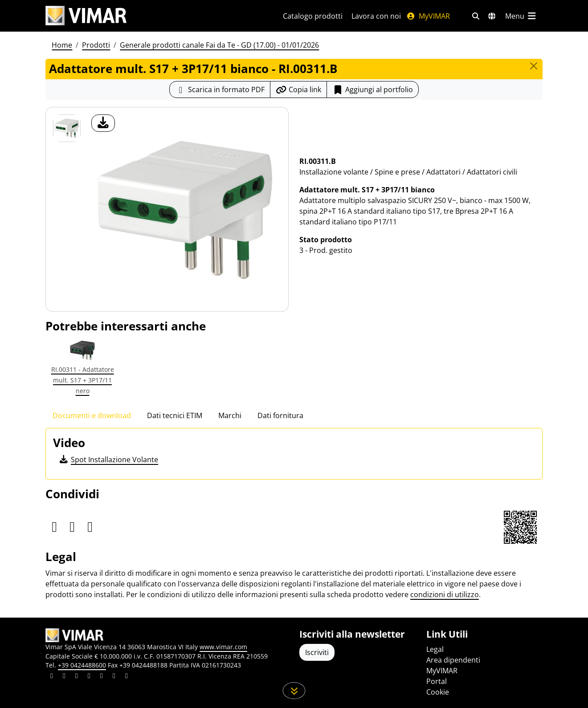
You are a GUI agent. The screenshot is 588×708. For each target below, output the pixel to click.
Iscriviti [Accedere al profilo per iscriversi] (317, 652)
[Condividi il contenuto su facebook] (64, 677)
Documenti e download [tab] (92, 415)
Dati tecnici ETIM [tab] (175, 415)
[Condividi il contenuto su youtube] (102, 677)
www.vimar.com (223, 647)
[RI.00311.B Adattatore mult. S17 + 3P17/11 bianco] (67, 128)
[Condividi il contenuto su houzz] (114, 677)
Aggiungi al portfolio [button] (373, 90)
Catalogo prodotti (313, 16)
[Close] (534, 66)
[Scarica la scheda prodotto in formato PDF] (220, 90)
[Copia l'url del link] (298, 90)
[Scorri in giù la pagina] (294, 691)
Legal (435, 649)
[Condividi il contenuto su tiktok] (127, 677)
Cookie (438, 692)
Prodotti (96, 45)
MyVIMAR (428, 16)
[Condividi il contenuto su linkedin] (52, 677)
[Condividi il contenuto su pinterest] (77, 677)
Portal (437, 681)
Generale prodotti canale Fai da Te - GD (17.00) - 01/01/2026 (219, 45)
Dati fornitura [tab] (280, 415)
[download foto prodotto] (103, 123)
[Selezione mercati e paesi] (492, 16)
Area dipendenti (453, 660)
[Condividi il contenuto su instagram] (89, 677)
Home (62, 45)
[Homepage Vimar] (86, 16)
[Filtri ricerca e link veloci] (476, 16)
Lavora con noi (376, 16)
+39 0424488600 (82, 665)
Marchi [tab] (230, 415)
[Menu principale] (521, 16)
